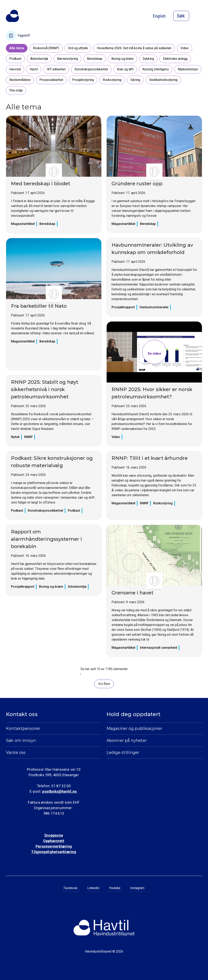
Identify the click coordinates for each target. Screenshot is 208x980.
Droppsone (54, 835)
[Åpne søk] (181, 16)
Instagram (137, 888)
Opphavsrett (54, 841)
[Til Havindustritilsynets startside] (12, 16)
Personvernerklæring (54, 846)
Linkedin (93, 888)
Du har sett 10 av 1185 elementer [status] (104, 669)
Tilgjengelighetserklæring (54, 852)
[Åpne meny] (200, 16)
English (159, 16)
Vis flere (104, 684)
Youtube (115, 888)
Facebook (71, 888)
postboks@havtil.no (60, 791)
